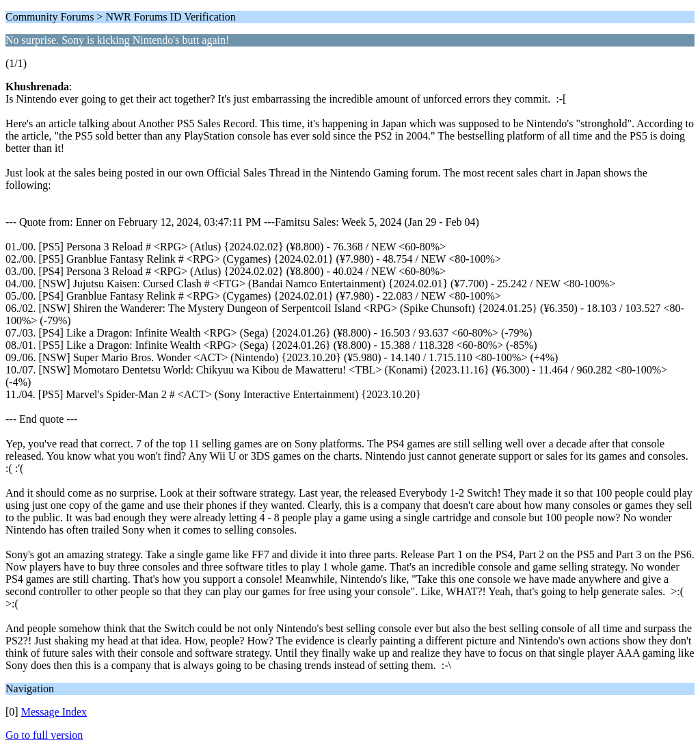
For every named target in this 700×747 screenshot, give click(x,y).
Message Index (54, 712)
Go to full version (44, 735)
